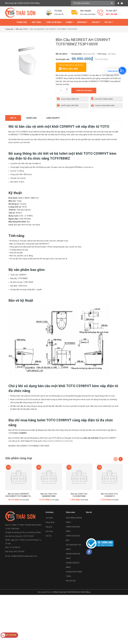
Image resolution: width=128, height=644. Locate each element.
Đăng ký (49, 527)
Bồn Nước (82, 22)
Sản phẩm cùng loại (19, 458)
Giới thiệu (36, 22)
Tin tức (108, 22)
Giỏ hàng (49, 531)
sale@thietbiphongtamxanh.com (24, 556)
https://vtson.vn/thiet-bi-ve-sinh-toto (58, 441)
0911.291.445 (112, 14)
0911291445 (19, 552)
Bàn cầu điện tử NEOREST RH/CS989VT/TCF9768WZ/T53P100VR (19, 496)
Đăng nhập (50, 522)
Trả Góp (95, 22)
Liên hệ (48, 536)
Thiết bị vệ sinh (53, 22)
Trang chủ (22, 22)
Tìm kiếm (49, 518)
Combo (69, 22)
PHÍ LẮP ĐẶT (71, 581)
